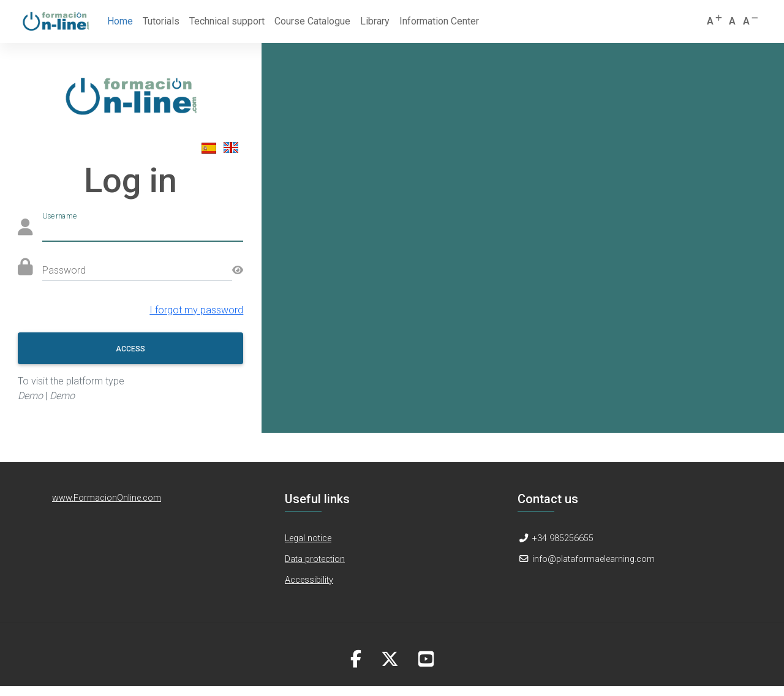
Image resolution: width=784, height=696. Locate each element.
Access (130, 349)
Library (375, 21)
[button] (715, 21)
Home (123, 20)
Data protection (315, 559)
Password (64, 270)
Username (60, 216)
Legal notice (308, 538)
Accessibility (309, 580)
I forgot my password (196, 310)
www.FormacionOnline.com (107, 498)
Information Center (439, 21)
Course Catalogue (312, 21)
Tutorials (161, 21)
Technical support (227, 21)
